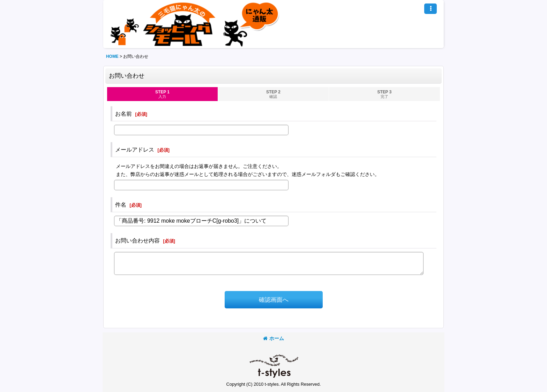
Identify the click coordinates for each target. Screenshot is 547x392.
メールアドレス (135, 149)
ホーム (273, 338)
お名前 (123, 114)
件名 (121, 205)
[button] (430, 9)
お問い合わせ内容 (137, 240)
